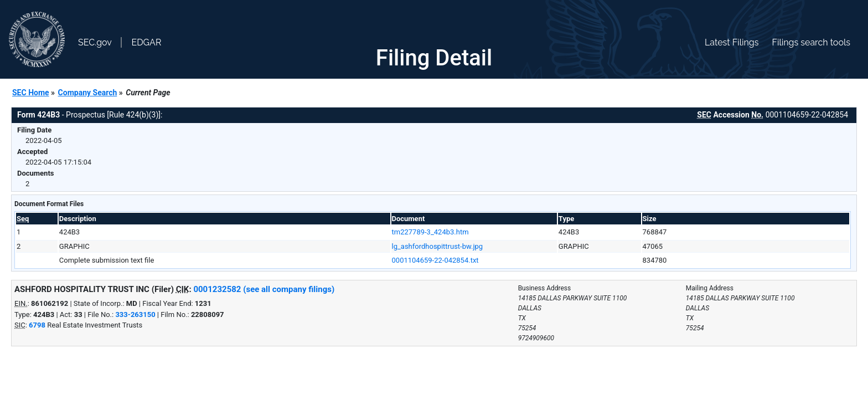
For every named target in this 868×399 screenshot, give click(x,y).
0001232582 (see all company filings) (264, 289)
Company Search (88, 93)
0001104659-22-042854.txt (435, 260)
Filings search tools (811, 42)
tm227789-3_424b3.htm (430, 232)
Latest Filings (732, 42)
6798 (37, 325)
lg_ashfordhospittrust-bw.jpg (438, 246)
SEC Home (31, 93)
